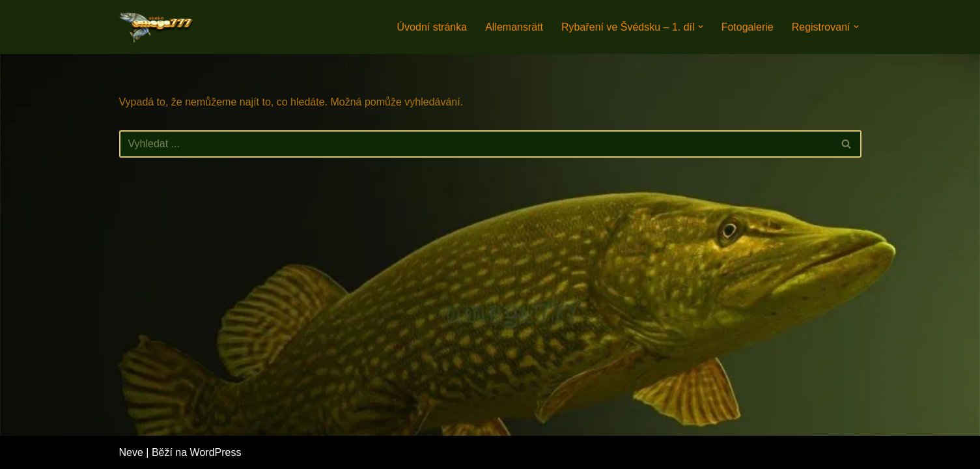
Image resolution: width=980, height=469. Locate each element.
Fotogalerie (748, 27)
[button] (701, 27)
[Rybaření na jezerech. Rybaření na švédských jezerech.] (158, 27)
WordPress (216, 452)
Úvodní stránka (432, 27)
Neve (131, 452)
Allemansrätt (514, 27)
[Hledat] (476, 144)
